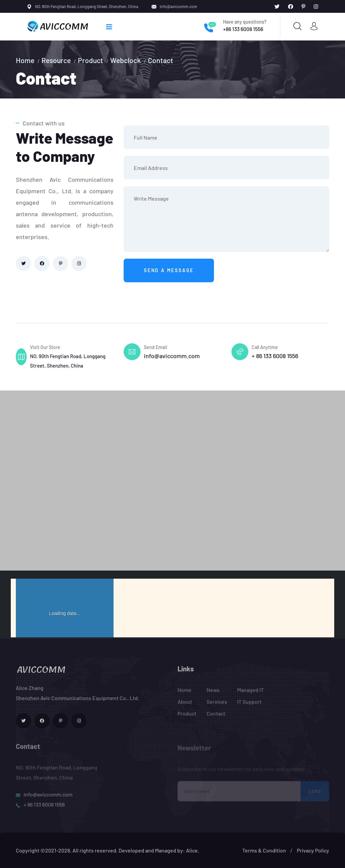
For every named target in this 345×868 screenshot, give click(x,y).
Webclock (126, 60)
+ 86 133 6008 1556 (275, 356)
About (185, 705)
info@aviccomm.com (178, 6)
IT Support (249, 705)
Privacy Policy (313, 850)
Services (217, 705)
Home (25, 60)
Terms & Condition (264, 850)
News (213, 693)
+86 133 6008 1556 (243, 29)
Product (90, 60)
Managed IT (250, 693)
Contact (161, 60)
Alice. (193, 850)
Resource (56, 60)
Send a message (169, 270)
